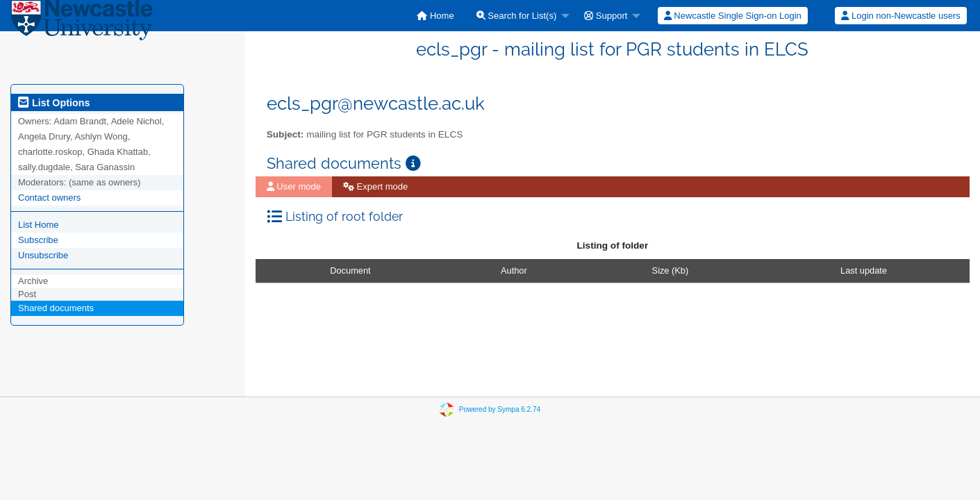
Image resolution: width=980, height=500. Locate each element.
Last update (864, 270)
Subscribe (38, 240)
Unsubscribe (43, 255)
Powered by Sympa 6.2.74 (500, 409)
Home (435, 16)
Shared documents (56, 308)
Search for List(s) (517, 16)
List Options (54, 103)
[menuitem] (435, 16)
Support (606, 16)
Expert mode (375, 186)
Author (514, 270)
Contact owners (49, 198)
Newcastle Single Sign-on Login (733, 16)
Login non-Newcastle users (900, 16)
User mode (294, 186)
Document (350, 270)
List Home (39, 225)
